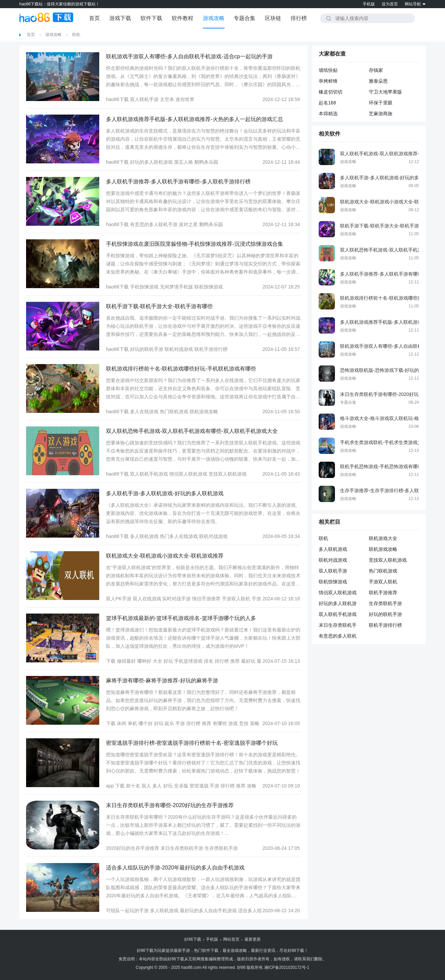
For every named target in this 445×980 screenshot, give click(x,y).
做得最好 (126, 661)
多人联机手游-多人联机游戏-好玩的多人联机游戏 (391, 178)
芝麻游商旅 (381, 114)
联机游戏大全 (383, 538)
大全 (157, 661)
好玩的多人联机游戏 (151, 162)
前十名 (133, 786)
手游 (180, 723)
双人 (146, 786)
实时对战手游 (176, 599)
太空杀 (167, 99)
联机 (76, 35)
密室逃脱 (199, 786)
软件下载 (151, 18)
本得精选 (328, 114)
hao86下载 (117, 99)
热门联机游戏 (174, 412)
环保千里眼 (381, 103)
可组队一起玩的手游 (127, 911)
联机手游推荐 (383, 593)
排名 (209, 661)
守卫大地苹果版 (385, 92)
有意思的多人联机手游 (154, 224)
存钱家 (376, 70)
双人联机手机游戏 (149, 474)
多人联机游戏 (144, 536)
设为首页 (390, 4)
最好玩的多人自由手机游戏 (208, 911)
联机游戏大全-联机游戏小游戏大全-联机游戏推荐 (391, 202)
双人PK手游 (119, 599)
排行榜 (299, 18)
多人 (157, 786)
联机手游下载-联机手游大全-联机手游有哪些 (387, 226)
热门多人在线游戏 (179, 536)
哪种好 (144, 661)
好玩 (168, 661)
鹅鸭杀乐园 (206, 162)
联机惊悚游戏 (209, 287)
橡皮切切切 (331, 92)
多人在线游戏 (144, 412)
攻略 (252, 786)
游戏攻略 (214, 18)
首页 (94, 18)
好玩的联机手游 (147, 349)
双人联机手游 (144, 99)
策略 (255, 723)
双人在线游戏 (147, 599)
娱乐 (169, 723)
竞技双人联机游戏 (228, 474)
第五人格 (184, 162)
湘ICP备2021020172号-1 (287, 967)
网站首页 (231, 939)
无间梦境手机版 (176, 287)
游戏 (233, 723)
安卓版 (181, 786)
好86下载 (193, 939)
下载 (111, 661)
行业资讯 (267, 951)
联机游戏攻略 (204, 412)
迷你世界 (185, 99)
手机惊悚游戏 (144, 287)
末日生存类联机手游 (182, 848)
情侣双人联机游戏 (188, 474)
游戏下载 (120, 18)
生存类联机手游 (221, 848)
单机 (132, 723)
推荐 (235, 661)
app (110, 786)
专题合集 (245, 18)
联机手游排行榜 (211, 349)
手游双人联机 (236, 599)
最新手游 (182, 951)
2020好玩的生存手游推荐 (133, 848)
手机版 (369, 4)
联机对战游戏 (179, 349)
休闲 (122, 723)
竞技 (244, 723)
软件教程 (183, 18)
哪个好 (146, 723)
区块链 (273, 18)
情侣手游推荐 (206, 599)
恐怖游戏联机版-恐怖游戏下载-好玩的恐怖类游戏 (391, 370)
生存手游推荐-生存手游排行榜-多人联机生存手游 (391, 491)
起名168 (327, 103)
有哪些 (220, 723)
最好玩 (248, 661)
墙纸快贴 (328, 70)
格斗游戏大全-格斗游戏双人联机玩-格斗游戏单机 (391, 418)
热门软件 (202, 951)
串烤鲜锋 (328, 81)
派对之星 (188, 224)
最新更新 (253, 939)
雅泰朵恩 (378, 81)
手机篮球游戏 (188, 661)
